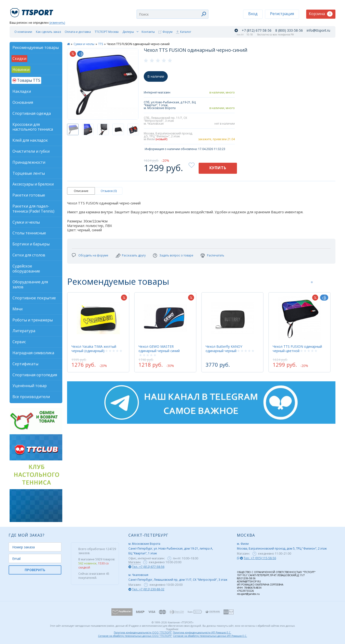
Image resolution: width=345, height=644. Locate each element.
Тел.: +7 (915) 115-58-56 (260, 558)
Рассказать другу (134, 255)
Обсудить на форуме (93, 255)
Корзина (321, 14)
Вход (253, 14)
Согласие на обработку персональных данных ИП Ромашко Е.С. (210, 636)
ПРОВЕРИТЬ (35, 570)
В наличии (156, 76)
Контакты (148, 32)
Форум (167, 32)
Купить (218, 168)
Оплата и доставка (78, 32)
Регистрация (282, 14)
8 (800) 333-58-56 (289, 30)
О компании (23, 32)
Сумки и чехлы (84, 44)
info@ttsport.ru (318, 30)
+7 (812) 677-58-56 (257, 30)
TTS (101, 44)
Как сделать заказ (48, 32)
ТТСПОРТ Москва (107, 32)
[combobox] (172, 14)
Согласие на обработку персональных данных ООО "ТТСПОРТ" (135, 636)
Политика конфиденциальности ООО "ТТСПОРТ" (143, 632)
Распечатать (216, 255)
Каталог (186, 32)
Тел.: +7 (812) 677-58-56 (148, 567)
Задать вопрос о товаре (176, 255)
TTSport (32, 11)
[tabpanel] (98, 332)
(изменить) (57, 23)
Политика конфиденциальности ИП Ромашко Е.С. (202, 632)
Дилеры (128, 32)
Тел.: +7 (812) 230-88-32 (148, 589)
